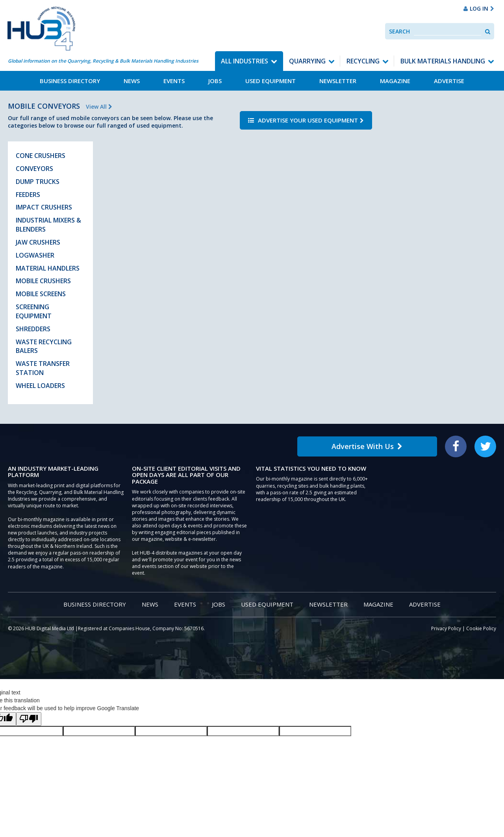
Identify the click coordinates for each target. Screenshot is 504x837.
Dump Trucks (38, 182)
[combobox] (447, 31)
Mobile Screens (41, 294)
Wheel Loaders (40, 386)
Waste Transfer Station (43, 368)
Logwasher (35, 255)
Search (399, 31)
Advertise (449, 81)
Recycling (363, 61)
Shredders (33, 329)
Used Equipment (271, 81)
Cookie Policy (481, 628)
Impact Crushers (44, 207)
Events (174, 81)
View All (99, 107)
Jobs (215, 81)
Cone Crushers (41, 156)
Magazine (395, 81)
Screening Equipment (34, 311)
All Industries (245, 61)
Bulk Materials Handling (443, 61)
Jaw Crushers (38, 242)
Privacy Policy (446, 628)
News (132, 81)
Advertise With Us (367, 446)
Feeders (28, 195)
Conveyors (34, 169)
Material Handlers (48, 268)
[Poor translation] (29, 719)
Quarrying (307, 61)
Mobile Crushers (43, 281)
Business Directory (70, 81)
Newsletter (338, 81)
